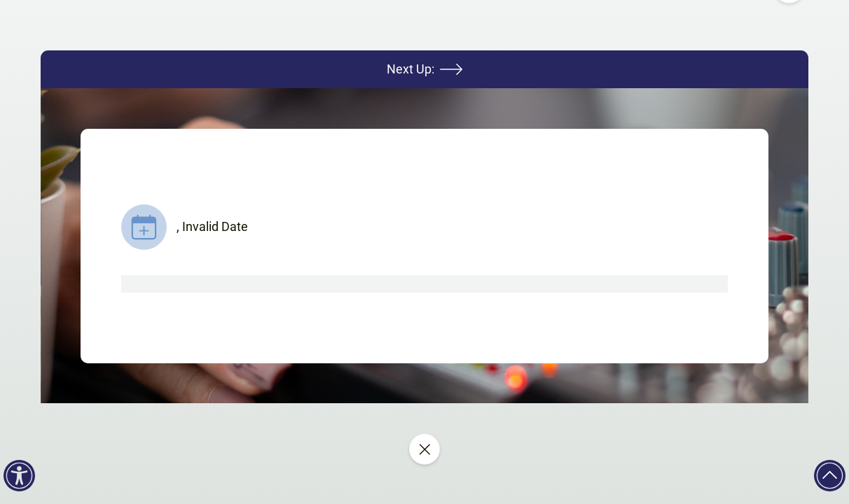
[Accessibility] (19, 476)
